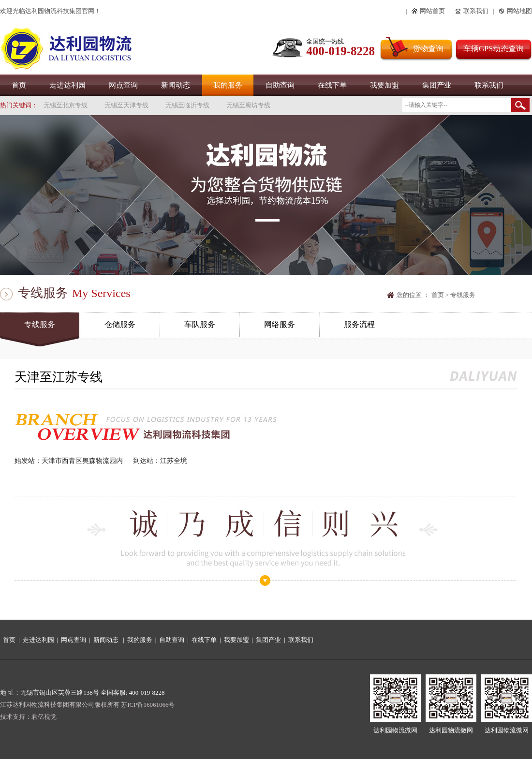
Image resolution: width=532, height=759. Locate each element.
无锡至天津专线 (126, 105)
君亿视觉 (44, 717)
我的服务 (228, 85)
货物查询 (428, 49)
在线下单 (332, 85)
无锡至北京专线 (66, 105)
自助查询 (280, 85)
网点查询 (123, 85)
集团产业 (437, 85)
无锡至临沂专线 (187, 105)
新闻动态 (176, 85)
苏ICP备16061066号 (148, 705)
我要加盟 (384, 85)
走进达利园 (67, 85)
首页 (19, 85)
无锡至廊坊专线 (248, 105)
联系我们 (489, 85)
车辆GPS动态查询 (494, 49)
